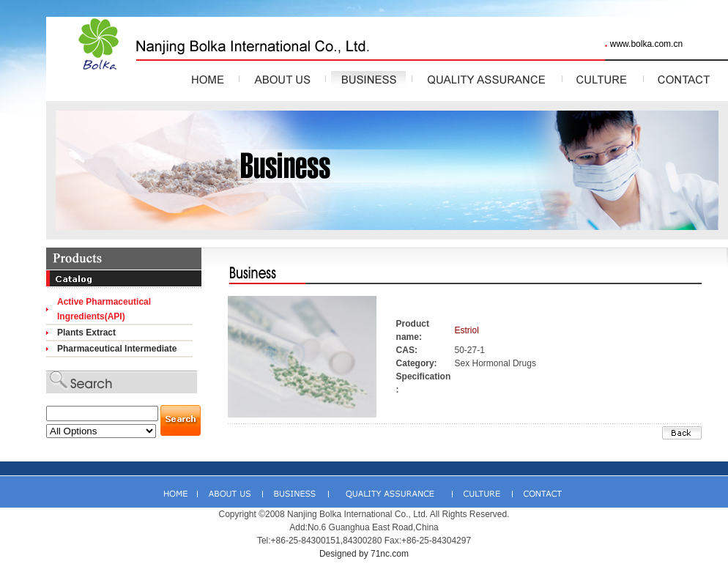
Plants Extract (86, 333)
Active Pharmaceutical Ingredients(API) (104, 309)
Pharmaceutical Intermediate (117, 349)
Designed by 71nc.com (364, 554)
